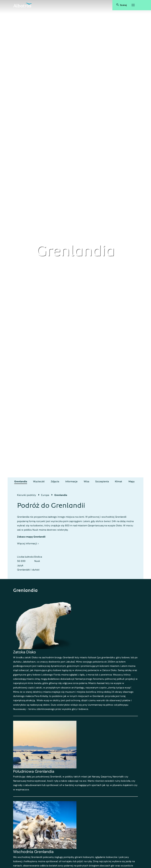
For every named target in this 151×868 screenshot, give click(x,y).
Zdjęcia (55, 482)
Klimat (118, 482)
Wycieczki (39, 482)
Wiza (86, 482)
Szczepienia (102, 482)
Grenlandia (21, 482)
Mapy (132, 482)
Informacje (71, 482)
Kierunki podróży (27, 495)
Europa (45, 495)
